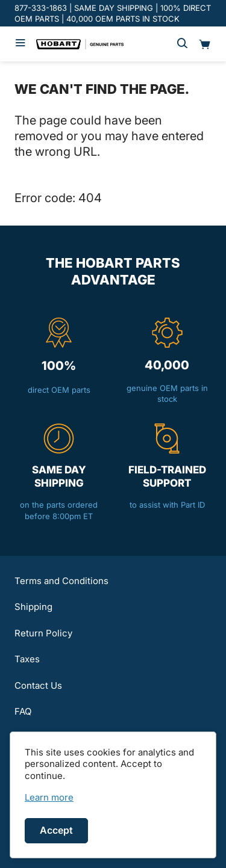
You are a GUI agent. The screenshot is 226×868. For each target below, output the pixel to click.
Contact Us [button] (38, 685)
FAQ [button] (23, 711)
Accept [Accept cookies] (56, 830)
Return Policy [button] (43, 633)
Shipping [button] (33, 607)
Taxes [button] (27, 659)
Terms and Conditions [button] (61, 581)
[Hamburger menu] (20, 44)
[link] (49, 797)
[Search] (182, 44)
